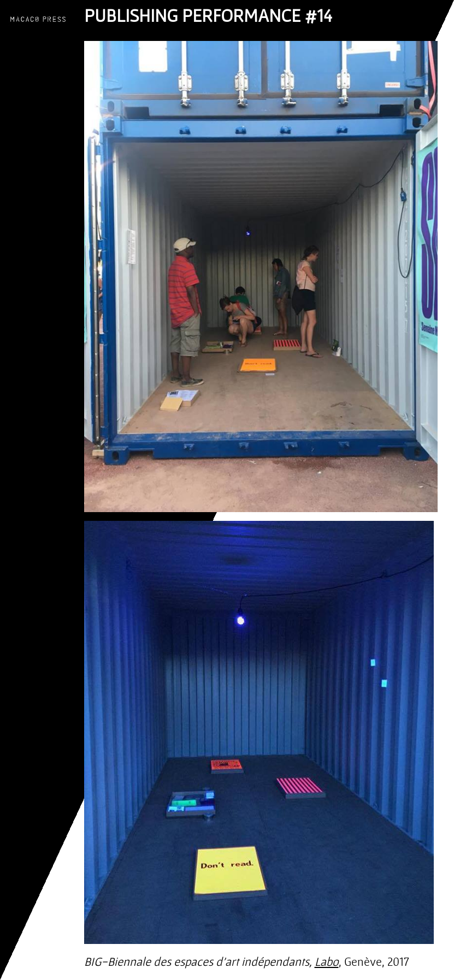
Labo (327, 961)
